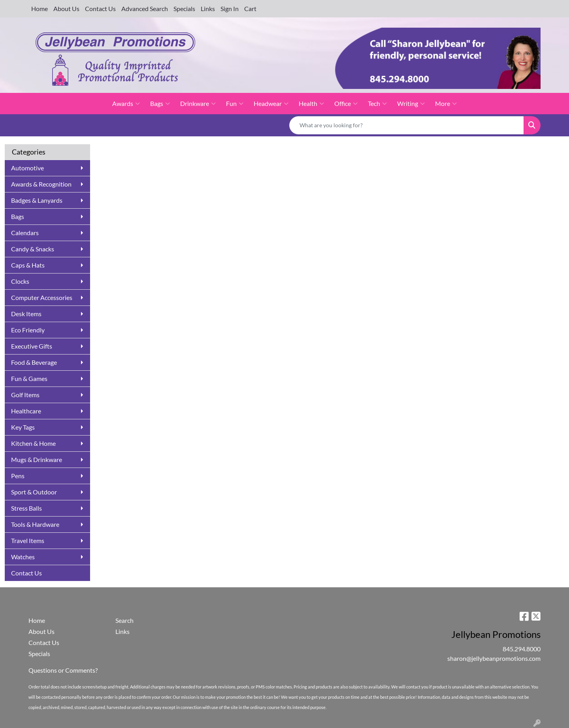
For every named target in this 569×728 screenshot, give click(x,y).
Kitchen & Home (33, 443)
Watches (23, 557)
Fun (235, 104)
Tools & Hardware (35, 524)
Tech (377, 104)
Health (311, 104)
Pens (18, 476)
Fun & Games (29, 378)
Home (40, 8)
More (446, 104)
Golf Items (25, 395)
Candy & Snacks (33, 249)
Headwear (271, 104)
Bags (160, 104)
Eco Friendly (28, 330)
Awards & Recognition (41, 184)
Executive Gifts (32, 346)
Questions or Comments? (63, 670)
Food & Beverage (34, 362)
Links (208, 8)
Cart (250, 8)
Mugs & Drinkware (37, 459)
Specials (184, 8)
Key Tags (23, 427)
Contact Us (100, 8)
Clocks (20, 281)
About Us (66, 8)
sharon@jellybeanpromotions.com (494, 658)
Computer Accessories (42, 297)
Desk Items (26, 314)
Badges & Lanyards (37, 200)
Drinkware (198, 104)
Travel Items (28, 540)
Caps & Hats (28, 265)
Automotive (27, 168)
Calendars (25, 233)
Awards (126, 104)
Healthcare (26, 411)
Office (346, 104)
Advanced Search (145, 8)
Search (124, 620)
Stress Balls (26, 508)
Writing (411, 104)
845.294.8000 (522, 649)
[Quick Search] (407, 125)
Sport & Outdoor (34, 492)
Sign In (230, 8)
